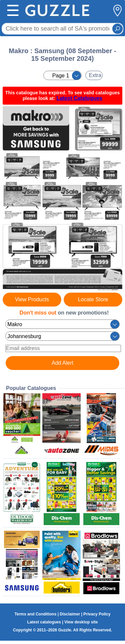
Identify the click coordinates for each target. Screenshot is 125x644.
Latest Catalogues (79, 98)
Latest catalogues (44, 622)
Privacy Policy (97, 614)
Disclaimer (70, 614)
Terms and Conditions (36, 614)
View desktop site (81, 622)
